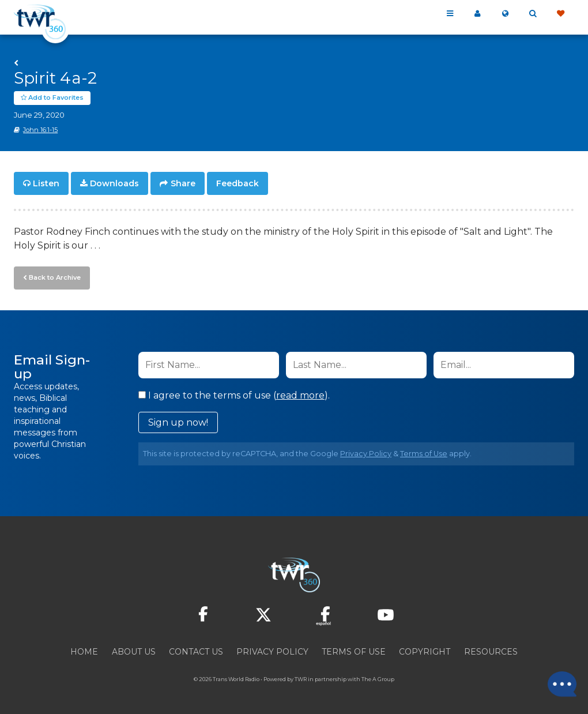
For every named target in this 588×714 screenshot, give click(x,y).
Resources (491, 652)
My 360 (477, 14)
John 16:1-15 (40, 130)
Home (84, 652)
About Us (134, 652)
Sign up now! (178, 422)
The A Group (378, 679)
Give (560, 14)
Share (183, 183)
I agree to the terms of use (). (234, 395)
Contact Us (196, 652)
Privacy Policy (366, 454)
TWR (301, 679)
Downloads (114, 183)
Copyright (425, 652)
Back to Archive (55, 277)
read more (300, 395)
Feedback (238, 183)
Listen (46, 183)
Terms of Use (424, 454)
